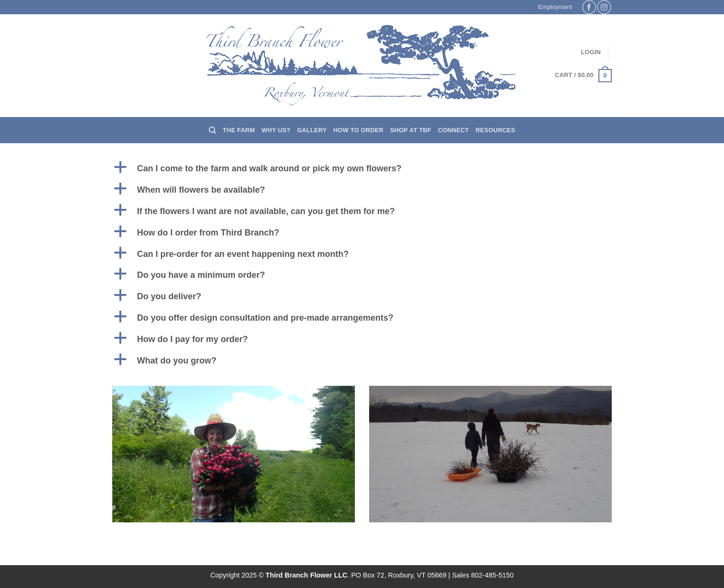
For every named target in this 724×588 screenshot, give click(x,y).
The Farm (239, 130)
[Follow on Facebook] (589, 7)
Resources (495, 130)
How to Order (358, 130)
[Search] (212, 130)
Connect (454, 130)
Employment (555, 7)
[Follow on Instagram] (604, 7)
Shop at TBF (411, 130)
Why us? (276, 130)
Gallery (312, 130)
